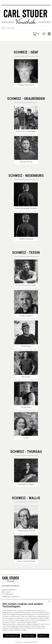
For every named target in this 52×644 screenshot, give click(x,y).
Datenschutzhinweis (31, 642)
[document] (26, 618)
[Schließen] (49, 601)
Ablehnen (43, 636)
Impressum (19, 642)
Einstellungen (29, 636)
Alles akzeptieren (12, 636)
